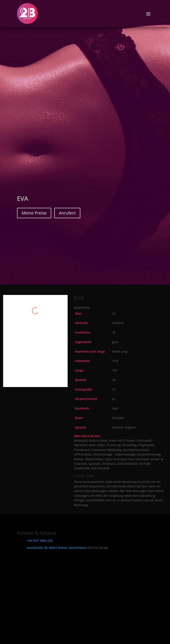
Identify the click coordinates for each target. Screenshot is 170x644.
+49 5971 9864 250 (40, 541)
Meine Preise (34, 213)
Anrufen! (67, 213)
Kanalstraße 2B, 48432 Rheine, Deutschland (56, 548)
